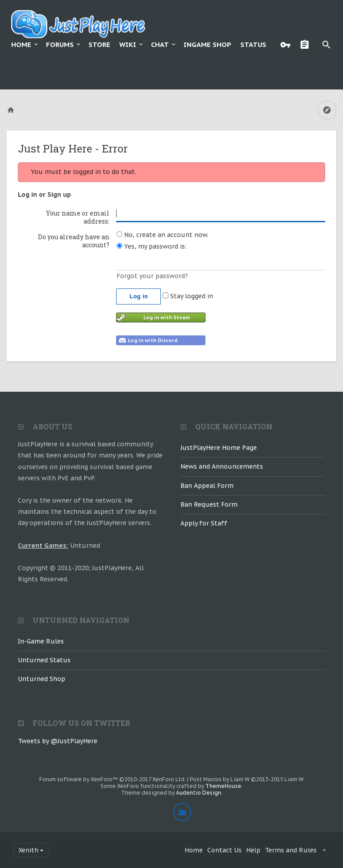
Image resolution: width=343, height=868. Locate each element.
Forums (60, 44)
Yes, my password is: (152, 246)
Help (253, 850)
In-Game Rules (41, 641)
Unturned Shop (42, 679)
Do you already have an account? (74, 241)
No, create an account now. (163, 235)
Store (99, 44)
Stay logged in (188, 296)
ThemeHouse (223, 786)
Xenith (28, 850)
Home (21, 44)
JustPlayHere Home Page (219, 448)
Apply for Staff (204, 523)
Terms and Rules (291, 850)
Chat (160, 44)
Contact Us (224, 850)
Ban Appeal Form (207, 486)
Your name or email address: (78, 217)
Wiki (128, 44)
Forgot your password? (152, 276)
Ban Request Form (209, 504)
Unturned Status (44, 660)
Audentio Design (199, 793)
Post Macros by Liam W (247, 779)
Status (253, 44)
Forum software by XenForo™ (113, 779)
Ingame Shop (207, 44)
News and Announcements (222, 466)
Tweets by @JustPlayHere (58, 741)
